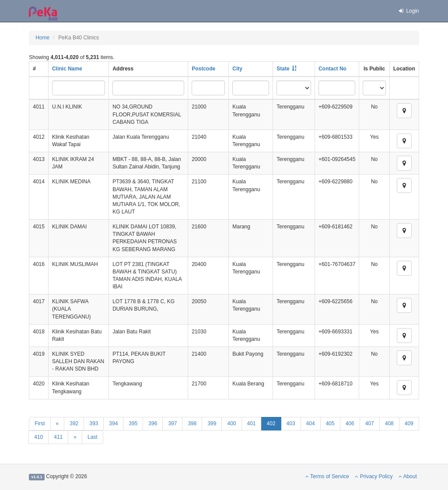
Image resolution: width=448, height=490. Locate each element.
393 (94, 423)
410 (38, 437)
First (40, 423)
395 (133, 423)
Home (42, 38)
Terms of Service (327, 476)
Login (409, 11)
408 (389, 423)
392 (74, 423)
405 (330, 423)
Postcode (203, 69)
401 (252, 423)
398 (192, 423)
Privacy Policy (374, 476)
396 (153, 423)
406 (350, 423)
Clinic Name (67, 69)
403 (291, 423)
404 (311, 423)
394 (113, 423)
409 (409, 423)
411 (58, 437)
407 (370, 423)
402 (271, 423)
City (237, 69)
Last (93, 437)
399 (212, 423)
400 (231, 423)
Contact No (332, 69)
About (408, 476)
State (283, 69)
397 (172, 423)
